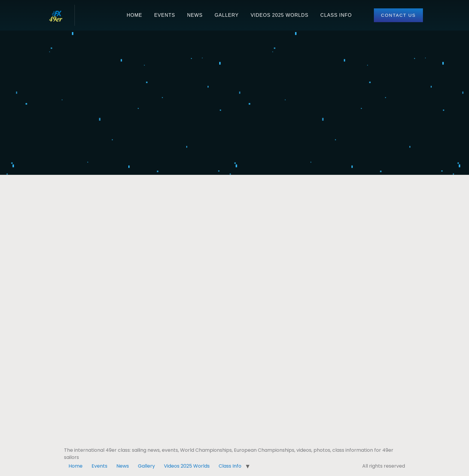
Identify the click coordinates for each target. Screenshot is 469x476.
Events (165, 15)
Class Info (336, 15)
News (195, 15)
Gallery (227, 15)
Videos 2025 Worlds (280, 15)
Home (134, 15)
